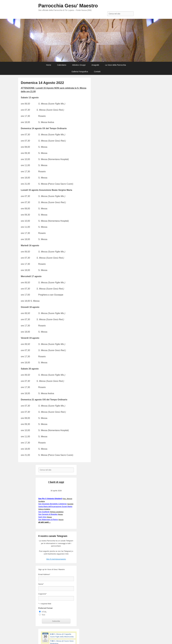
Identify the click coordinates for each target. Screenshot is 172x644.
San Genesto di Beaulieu (48, 514)
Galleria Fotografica (80, 72)
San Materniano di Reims (48, 519)
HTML (44, 612)
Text (43, 615)
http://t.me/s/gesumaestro (56, 559)
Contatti (97, 72)
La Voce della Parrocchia (115, 65)
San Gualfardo (44, 512)
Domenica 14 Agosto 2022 (42, 83)
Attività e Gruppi (79, 65)
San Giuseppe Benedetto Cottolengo (53, 504)
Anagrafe (95, 65)
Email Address (44, 574)
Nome (41, 584)
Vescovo (61, 520)
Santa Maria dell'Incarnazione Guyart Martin (55, 506)
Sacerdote (70, 504)
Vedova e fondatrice (44, 509)
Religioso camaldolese (57, 512)
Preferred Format (45, 608)
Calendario (62, 65)
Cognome (42, 594)
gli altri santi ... (44, 522)
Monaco (60, 514)
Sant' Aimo (42, 517)
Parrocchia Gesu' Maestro (68, 6)
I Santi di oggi (56, 482)
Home (49, 65)
